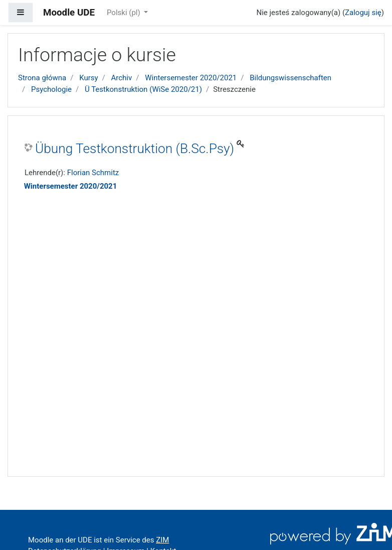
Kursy (88, 78)
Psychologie (51, 89)
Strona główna (42, 78)
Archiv (122, 78)
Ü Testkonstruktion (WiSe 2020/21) (143, 89)
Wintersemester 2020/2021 (191, 78)
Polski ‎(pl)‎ (124, 13)
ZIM (162, 540)
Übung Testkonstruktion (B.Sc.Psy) (135, 149)
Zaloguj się (363, 13)
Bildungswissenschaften (290, 78)
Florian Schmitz (93, 173)
